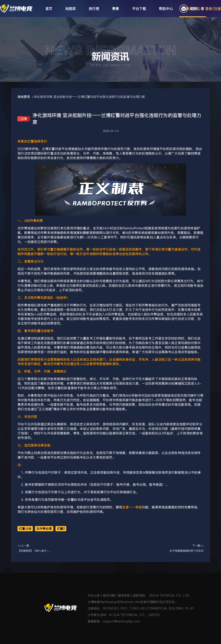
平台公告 (94, 595)
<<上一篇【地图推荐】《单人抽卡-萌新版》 (34, 549)
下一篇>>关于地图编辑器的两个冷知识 (186, 548)
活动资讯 (24, 97)
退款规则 (139, 595)
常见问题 (109, 595)
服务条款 (124, 595)
